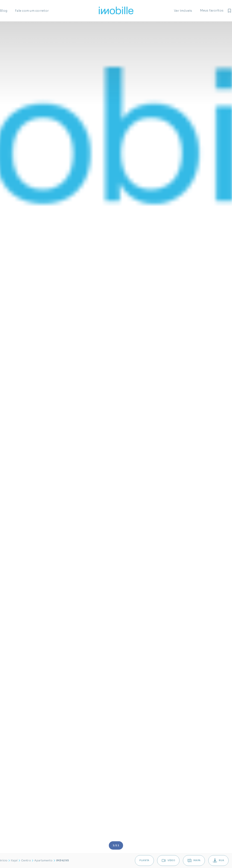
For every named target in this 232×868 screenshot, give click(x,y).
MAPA (193, 861)
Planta (143, 860)
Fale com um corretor (32, 11)
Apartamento (43, 860)
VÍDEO (167, 861)
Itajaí (14, 860)
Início (4, 860)
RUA (218, 861)
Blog (4, 11)
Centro (26, 860)
